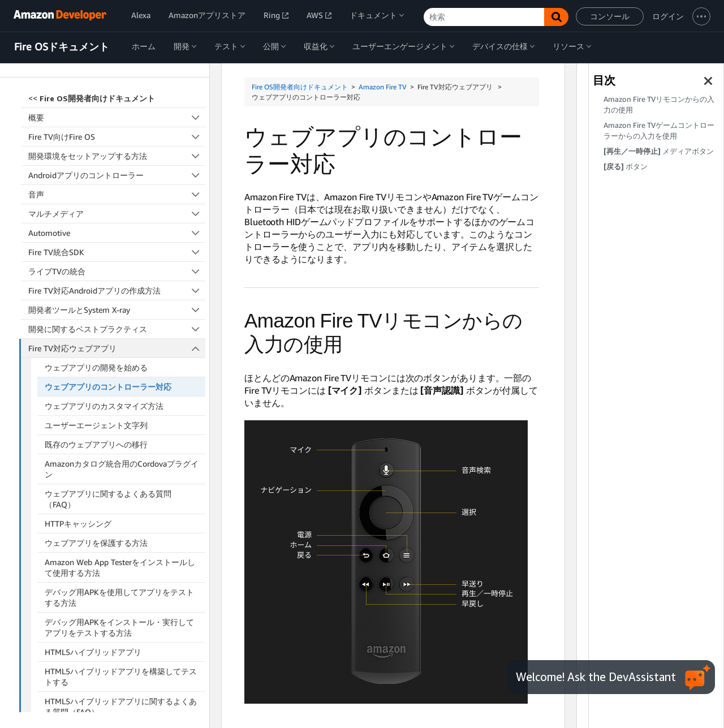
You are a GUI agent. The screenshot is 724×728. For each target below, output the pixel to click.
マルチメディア (117, 102)
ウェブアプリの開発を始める (96, 256)
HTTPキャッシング (78, 412)
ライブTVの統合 (117, 160)
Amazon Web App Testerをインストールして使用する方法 (120, 456)
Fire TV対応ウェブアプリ (117, 237)
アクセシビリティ (117, 640)
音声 (117, 83)
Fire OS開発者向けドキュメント (300, 87)
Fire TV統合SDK (117, 141)
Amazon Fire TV (383, 87)
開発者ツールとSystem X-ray (117, 198)
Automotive (117, 121)
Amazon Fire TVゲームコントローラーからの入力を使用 (659, 131)
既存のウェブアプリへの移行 (96, 333)
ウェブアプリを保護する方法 (96, 431)
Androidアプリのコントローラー (117, 64)
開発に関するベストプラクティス (117, 217)
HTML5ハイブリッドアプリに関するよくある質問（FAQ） (121, 595)
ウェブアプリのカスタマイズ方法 (104, 294)
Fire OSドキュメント (62, 47)
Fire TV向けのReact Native (117, 621)
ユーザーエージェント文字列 (96, 314)
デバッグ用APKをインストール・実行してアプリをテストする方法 (119, 516)
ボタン (626, 167)
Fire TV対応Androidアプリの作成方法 (117, 179)
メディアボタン (659, 151)
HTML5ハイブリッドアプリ (93, 540)
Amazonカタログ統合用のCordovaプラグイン (122, 357)
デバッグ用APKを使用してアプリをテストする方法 (119, 486)
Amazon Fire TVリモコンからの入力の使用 (659, 105)
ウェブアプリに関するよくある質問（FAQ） (108, 387)
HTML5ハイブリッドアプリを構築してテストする (121, 565)
